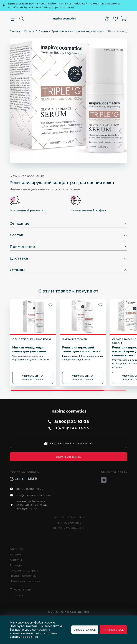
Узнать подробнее (24, 637)
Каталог (17, 549)
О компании (21, 589)
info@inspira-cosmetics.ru (33, 495)
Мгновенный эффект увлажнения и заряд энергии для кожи (83, 358)
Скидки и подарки (24, 570)
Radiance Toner (75, 339)
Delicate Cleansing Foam (32, 339)
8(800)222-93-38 (72, 422)
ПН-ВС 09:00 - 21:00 (30, 489)
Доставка (19, 258)
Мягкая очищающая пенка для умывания (29, 349)
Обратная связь (68, 457)
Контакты (17, 595)
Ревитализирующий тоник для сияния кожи (81, 349)
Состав (17, 235)
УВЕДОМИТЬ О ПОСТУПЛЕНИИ (33, 378)
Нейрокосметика (23, 576)
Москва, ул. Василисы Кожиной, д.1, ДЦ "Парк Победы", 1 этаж (32, 505)
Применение (22, 247)
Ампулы (16, 560)
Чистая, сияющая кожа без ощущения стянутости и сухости (31, 358)
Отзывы (17, 270)
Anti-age (16, 565)
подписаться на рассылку (72, 443)
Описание (20, 224)
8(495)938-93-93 (72, 428)
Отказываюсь (85, 630)
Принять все (114, 630)
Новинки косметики (25, 581)
